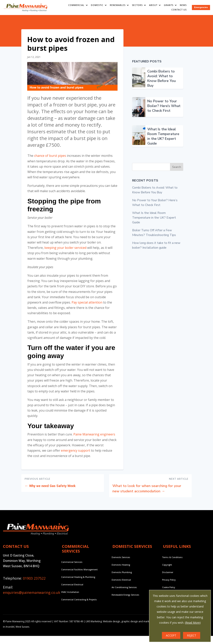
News (184, 5)
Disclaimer (168, 575)
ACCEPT (171, 635)
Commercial (77, 5)
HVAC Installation (70, 595)
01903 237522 (34, 581)
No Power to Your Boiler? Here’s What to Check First (164, 109)
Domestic (98, 5)
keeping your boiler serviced (65, 250)
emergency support (76, 453)
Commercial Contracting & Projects (79, 602)
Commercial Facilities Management (79, 572)
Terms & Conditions (172, 560)
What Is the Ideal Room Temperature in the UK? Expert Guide (163, 139)
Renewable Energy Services (125, 597)
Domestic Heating (121, 567)
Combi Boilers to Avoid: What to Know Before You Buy (162, 81)
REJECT (192, 635)
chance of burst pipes (50, 158)
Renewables (118, 5)
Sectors (138, 5)
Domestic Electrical (121, 582)
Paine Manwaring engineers (94, 437)
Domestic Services (121, 560)
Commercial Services (72, 565)
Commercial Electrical (72, 587)
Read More (193, 623)
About (154, 5)
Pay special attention (87, 305)
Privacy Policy (169, 582)
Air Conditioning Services (124, 590)
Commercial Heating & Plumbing (78, 580)
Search (177, 170)
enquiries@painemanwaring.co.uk (32, 595)
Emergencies (201, 8)
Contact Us (180, 10)
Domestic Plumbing (122, 575)
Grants (170, 5)
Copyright (167, 567)
